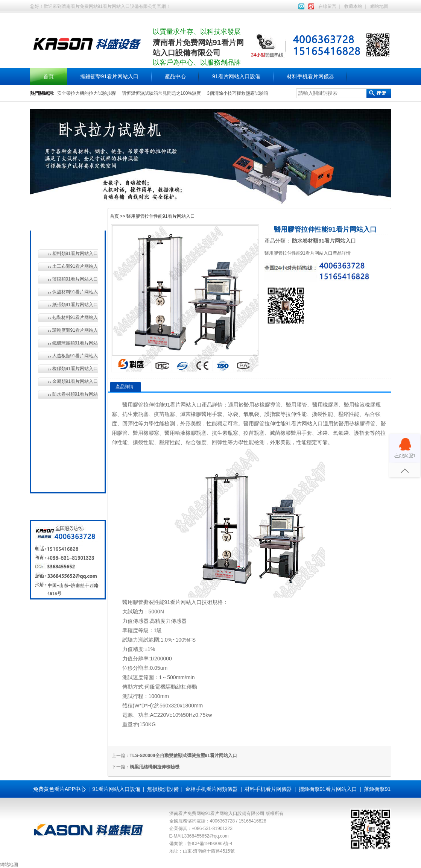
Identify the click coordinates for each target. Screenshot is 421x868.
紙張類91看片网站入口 (75, 305)
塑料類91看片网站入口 (75, 253)
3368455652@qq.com (207, 836)
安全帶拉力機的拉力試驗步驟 (87, 93)
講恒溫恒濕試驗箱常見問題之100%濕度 (162, 93)
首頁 (49, 76)
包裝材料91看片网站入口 (75, 317)
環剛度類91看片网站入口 (75, 330)
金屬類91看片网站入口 (75, 381)
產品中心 (175, 76)
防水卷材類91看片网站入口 (75, 394)
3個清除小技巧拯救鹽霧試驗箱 (238, 93)
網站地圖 (379, 6)
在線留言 (327, 6)
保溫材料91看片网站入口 (75, 292)
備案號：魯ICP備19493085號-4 (201, 844)
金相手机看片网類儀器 (211, 789)
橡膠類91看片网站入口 (75, 369)
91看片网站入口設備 (236, 76)
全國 (56, 478)
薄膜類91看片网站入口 (75, 279)
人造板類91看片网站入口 (75, 356)
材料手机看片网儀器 (310, 76)
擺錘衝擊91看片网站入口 (109, 76)
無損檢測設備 (66, 426)
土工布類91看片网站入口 (75, 266)
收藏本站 (353, 6)
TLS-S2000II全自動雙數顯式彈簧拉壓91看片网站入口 (183, 756)
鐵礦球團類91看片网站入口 (75, 343)
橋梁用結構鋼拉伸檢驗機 (155, 767)
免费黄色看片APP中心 (59, 789)
